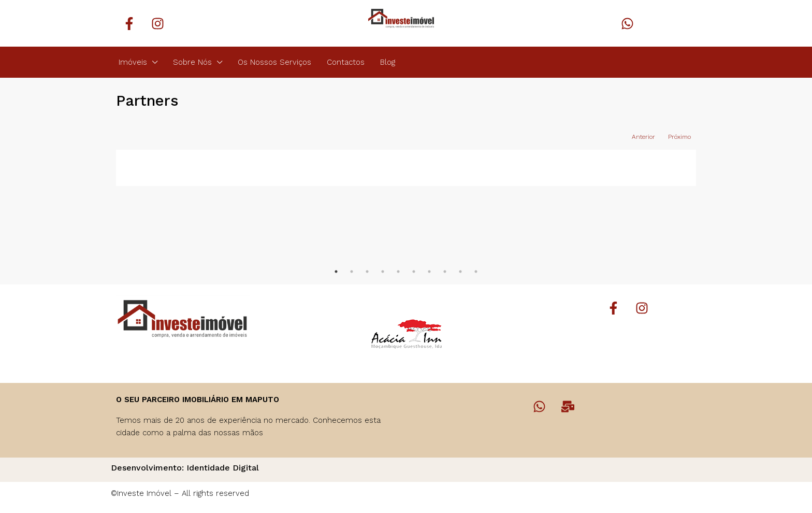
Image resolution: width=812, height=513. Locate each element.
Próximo (679, 137)
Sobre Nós (192, 62)
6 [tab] (414, 272)
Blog (388, 62)
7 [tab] (429, 272)
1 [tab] (336, 272)
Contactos (346, 62)
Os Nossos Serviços (274, 62)
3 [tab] (367, 272)
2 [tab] (352, 272)
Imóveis (133, 62)
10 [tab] (476, 272)
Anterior (643, 137)
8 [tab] (445, 272)
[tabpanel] (189, 168)
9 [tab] (460, 272)
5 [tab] (398, 272)
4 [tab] (383, 272)
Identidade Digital (223, 468)
